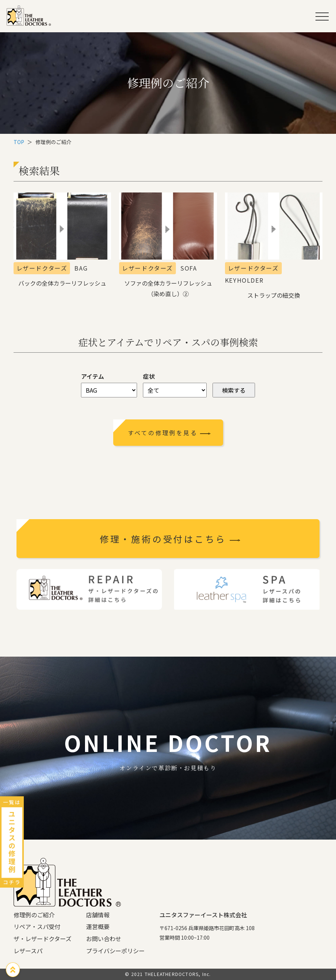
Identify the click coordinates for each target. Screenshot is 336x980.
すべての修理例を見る (169, 433)
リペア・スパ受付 (37, 926)
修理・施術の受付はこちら (170, 539)
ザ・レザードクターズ (43, 939)
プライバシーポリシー (115, 951)
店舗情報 (98, 915)
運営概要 (98, 926)
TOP (19, 142)
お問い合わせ (104, 939)
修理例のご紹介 (34, 915)
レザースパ (28, 951)
